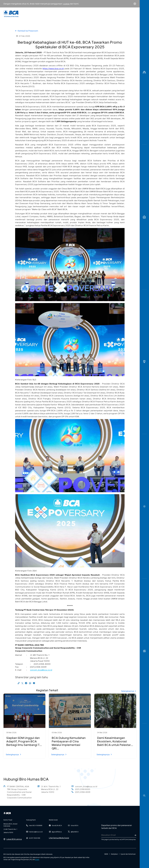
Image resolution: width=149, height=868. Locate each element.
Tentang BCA (84, 13)
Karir (100, 13)
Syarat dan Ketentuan (128, 854)
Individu (55, 13)
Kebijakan (114, 854)
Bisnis (68, 13)
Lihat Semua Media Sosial (59, 838)
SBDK (106, 854)
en (134, 14)
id (130, 14)
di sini (37, 859)
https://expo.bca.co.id (53, 69)
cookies (66, 4)
